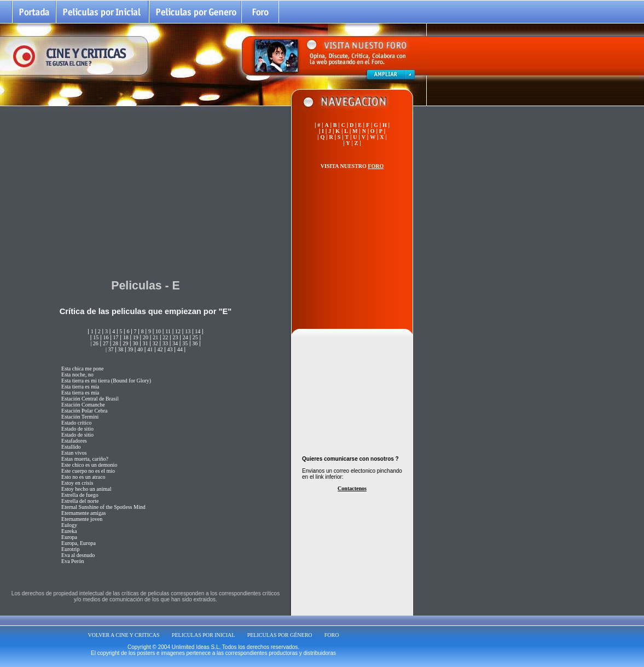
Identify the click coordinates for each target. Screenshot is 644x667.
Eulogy (69, 525)
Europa (69, 537)
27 (106, 343)
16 (106, 337)
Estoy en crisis (77, 483)
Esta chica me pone (82, 369)
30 (135, 343)
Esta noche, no (77, 375)
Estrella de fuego (80, 495)
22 (165, 337)
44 (180, 349)
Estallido (71, 447)
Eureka (69, 531)
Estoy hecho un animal (86, 489)
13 (188, 331)
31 (146, 343)
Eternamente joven (82, 519)
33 (165, 343)
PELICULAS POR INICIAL (204, 635)
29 (125, 343)
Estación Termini (80, 417)
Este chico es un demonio (89, 465)
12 (178, 331)
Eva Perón (72, 561)
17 (116, 337)
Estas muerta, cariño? (85, 459)
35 (185, 343)
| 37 (110, 349)
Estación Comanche (83, 405)
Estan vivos (74, 453)
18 (126, 337)
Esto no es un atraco (83, 477)
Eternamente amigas (83, 513)
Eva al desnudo (78, 555)
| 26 (94, 343)
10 (158, 331)
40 (140, 349)
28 (115, 343)
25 (195, 337)
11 (168, 331)
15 (96, 337)
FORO (332, 635)
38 (120, 349)
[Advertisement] (146, 191)
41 (150, 349)
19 (136, 337)
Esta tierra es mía (80, 387)
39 (130, 349)
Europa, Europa (79, 543)
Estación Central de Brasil (90, 399)
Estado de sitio (77, 429)
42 (160, 349)
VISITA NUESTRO (352, 166)
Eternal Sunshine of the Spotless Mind (103, 507)
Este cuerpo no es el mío (88, 471)
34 (175, 343)
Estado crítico (76, 423)
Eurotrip (70, 549)
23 (175, 337)
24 (185, 337)
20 (146, 337)
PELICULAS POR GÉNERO (280, 635)
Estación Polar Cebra (84, 411)
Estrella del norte (80, 501)
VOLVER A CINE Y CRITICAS (124, 635)
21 (155, 337)
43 (170, 349)
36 (195, 343)
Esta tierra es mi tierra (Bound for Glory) (106, 381)
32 (155, 343)
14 (198, 331)
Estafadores (74, 441)
